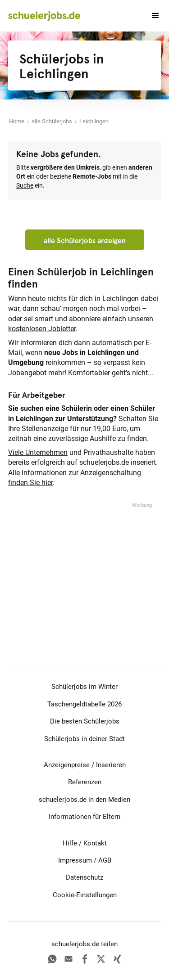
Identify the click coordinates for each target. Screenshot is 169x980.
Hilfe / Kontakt (85, 843)
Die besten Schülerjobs (85, 721)
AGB (105, 860)
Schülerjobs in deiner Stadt (84, 739)
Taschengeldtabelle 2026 (84, 704)
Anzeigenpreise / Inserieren (85, 765)
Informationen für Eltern (84, 817)
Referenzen (85, 782)
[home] (44, 16)
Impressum (75, 860)
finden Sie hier (30, 483)
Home (17, 121)
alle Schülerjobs (52, 121)
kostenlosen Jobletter (42, 329)
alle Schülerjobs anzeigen (85, 240)
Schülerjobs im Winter (84, 687)
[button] (151, 16)
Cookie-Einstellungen (85, 895)
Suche (25, 186)
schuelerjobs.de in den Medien (84, 800)
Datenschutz (84, 877)
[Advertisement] (85, 566)
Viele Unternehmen (38, 452)
